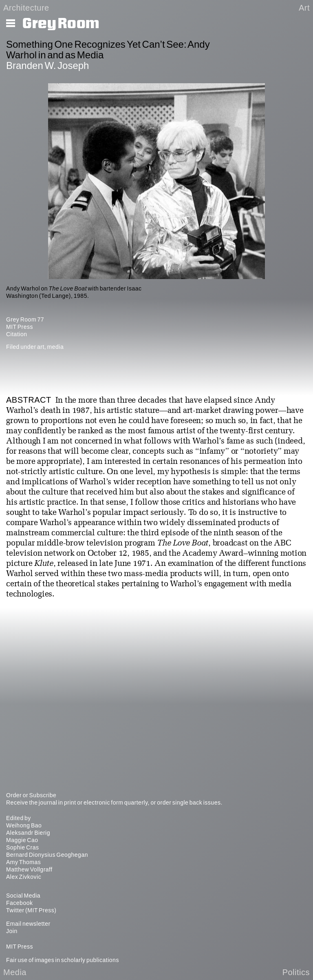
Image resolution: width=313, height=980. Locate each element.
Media (15, 972)
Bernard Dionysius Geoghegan (47, 855)
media (56, 347)
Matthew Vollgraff (29, 869)
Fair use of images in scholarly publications (63, 960)
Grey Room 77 (25, 319)
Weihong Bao (24, 825)
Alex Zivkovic (24, 877)
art (41, 347)
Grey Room (61, 24)
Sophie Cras (23, 847)
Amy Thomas (23, 862)
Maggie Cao (22, 840)
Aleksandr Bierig (28, 833)
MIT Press (20, 327)
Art (304, 8)
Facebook (19, 903)
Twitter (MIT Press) (31, 910)
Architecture (26, 8)
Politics (296, 972)
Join (12, 931)
